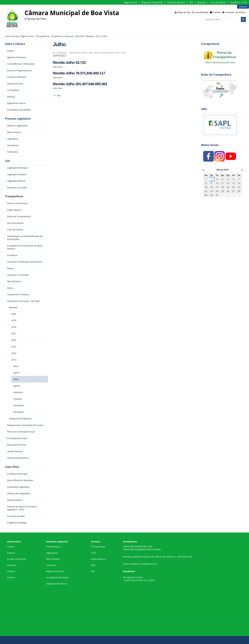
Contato (217, 12)
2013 (98, 36)
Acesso (11, 547)
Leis (7, 161)
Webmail (201, 2)
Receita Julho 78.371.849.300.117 (79, 73)
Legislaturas (52, 553)
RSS (191, 2)
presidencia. (135, 564)
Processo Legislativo (18, 119)
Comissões (51, 565)
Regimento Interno (55, 571)
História (11, 553)
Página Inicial (131, 2)
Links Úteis (12, 467)
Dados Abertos (98, 559)
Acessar (243, 7)
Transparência (42, 36)
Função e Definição (17, 559)
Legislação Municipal (56, 584)
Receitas (90, 36)
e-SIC (94, 553)
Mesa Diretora (53, 559)
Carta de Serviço (218, 2)
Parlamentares (53, 547)
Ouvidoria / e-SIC (239, 2)
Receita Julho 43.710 (69, 63)
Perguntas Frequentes (152, 2)
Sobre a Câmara (15, 44)
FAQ (93, 565)
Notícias (11, 571)
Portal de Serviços (176, 2)
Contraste (230, 12)
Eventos (11, 577)
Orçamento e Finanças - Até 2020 (68, 36)
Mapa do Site (184, 12)
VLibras (242, 12)
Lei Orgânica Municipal (57, 577)
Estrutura (12, 565)
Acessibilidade (201, 12)
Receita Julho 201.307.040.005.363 (80, 84)
